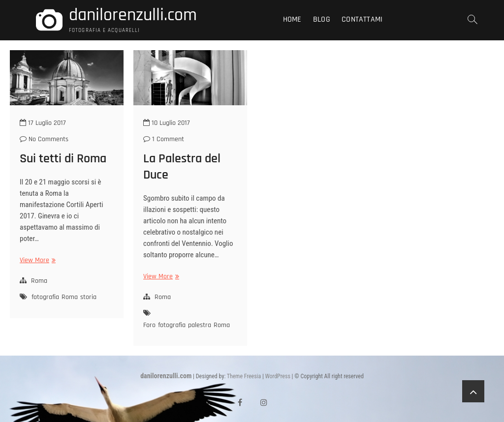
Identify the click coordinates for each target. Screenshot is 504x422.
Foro (149, 325)
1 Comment (164, 139)
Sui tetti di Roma (63, 159)
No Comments (44, 139)
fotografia (45, 297)
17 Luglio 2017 (43, 123)
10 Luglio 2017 (167, 123)
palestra (200, 325)
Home (292, 19)
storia (88, 297)
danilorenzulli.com (133, 15)
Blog (322, 19)
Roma (39, 281)
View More (36, 260)
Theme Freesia (244, 376)
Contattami (362, 19)
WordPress (278, 376)
